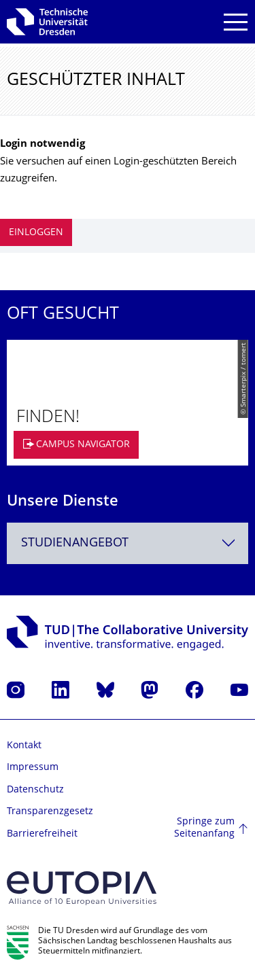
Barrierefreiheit (42, 834)
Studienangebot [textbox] (75, 543)
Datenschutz (35, 790)
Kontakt (24, 746)
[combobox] (128, 543)
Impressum (33, 768)
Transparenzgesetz (50, 812)
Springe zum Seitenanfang (204, 828)
